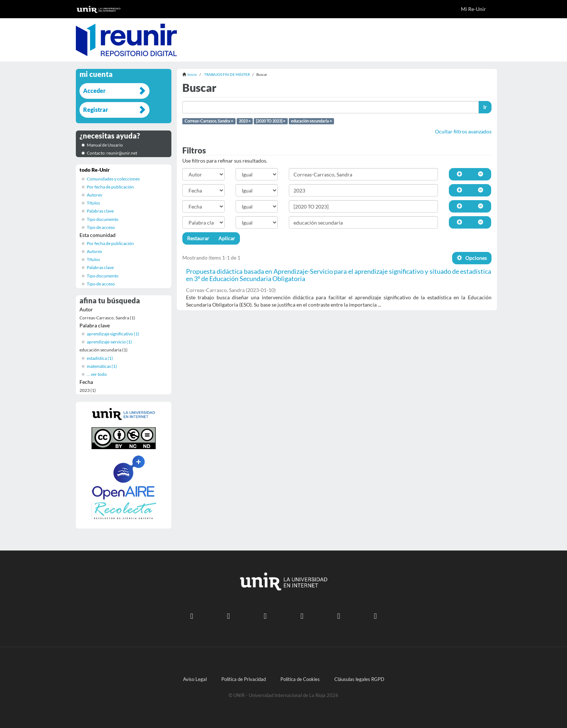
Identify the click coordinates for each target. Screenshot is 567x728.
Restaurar (198, 238)
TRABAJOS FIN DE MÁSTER (227, 74)
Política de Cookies (300, 679)
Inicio (192, 74)
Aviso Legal (195, 679)
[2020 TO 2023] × (271, 121)
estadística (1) (100, 358)
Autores (94, 195)
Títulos (93, 203)
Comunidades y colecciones (113, 179)
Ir (485, 107)
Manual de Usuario (105, 145)
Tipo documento (103, 219)
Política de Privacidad (244, 679)
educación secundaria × (311, 121)
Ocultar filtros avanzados (463, 131)
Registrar (96, 110)
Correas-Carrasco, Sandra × (209, 121)
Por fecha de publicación (110, 187)
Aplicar (227, 238)
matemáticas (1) (102, 366)
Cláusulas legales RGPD (359, 679)
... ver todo (97, 374)
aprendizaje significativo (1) (113, 334)
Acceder (94, 91)
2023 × (245, 121)
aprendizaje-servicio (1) (109, 342)
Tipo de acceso (101, 227)
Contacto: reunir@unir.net (112, 153)
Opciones (472, 258)
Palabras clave (100, 211)
